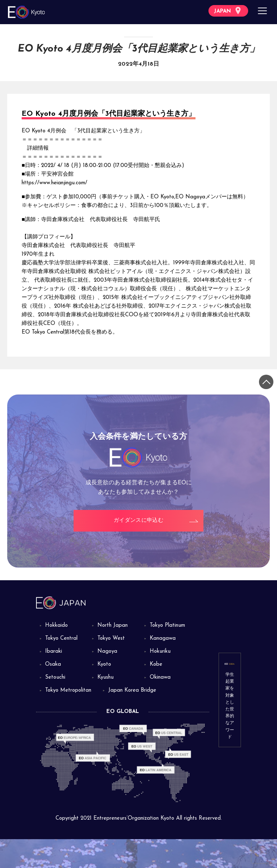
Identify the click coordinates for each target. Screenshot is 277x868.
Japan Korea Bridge (132, 690)
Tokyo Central (61, 638)
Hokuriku (160, 651)
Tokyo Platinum (167, 625)
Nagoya (107, 651)
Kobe (156, 664)
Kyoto (104, 664)
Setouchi (55, 677)
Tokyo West (111, 638)
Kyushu (105, 677)
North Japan (113, 625)
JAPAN (227, 11)
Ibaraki (54, 651)
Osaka (53, 664)
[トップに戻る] (266, 382)
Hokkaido (56, 625)
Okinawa (160, 677)
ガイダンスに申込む (138, 521)
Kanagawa (163, 638)
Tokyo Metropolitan (68, 690)
